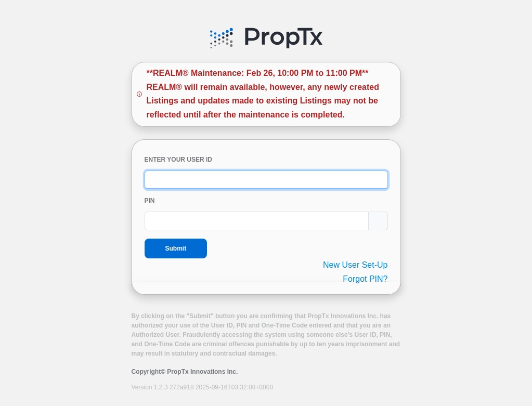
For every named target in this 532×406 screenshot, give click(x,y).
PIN (150, 201)
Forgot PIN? (365, 279)
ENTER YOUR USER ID (178, 160)
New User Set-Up (355, 265)
